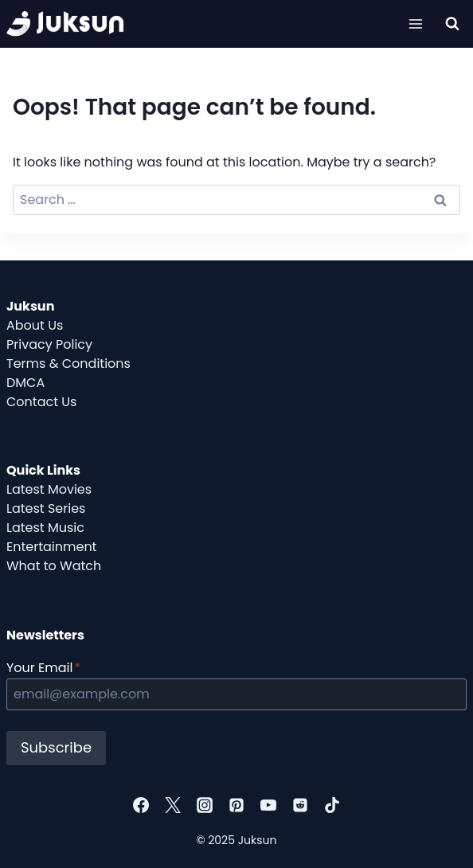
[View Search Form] (452, 24)
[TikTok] (332, 805)
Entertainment (51, 547)
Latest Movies (49, 489)
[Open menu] (415, 23)
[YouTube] (268, 805)
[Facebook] (141, 805)
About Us (35, 325)
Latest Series (46, 508)
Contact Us (41, 402)
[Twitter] (173, 805)
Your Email (43, 668)
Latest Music (45, 528)
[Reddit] (300, 805)
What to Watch (54, 566)
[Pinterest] (236, 805)
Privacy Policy (49, 344)
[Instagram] (205, 805)
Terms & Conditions (68, 364)
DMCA (25, 383)
